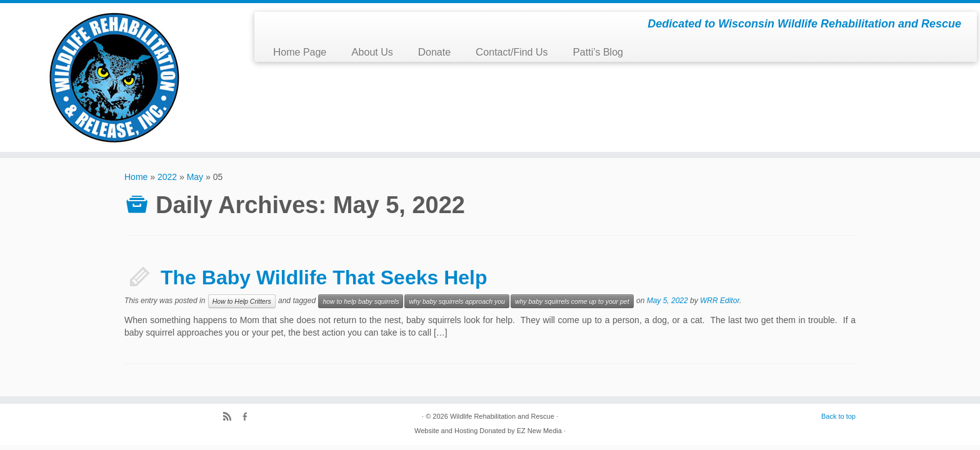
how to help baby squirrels (361, 301)
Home (136, 177)
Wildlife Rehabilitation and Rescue (502, 416)
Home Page (300, 52)
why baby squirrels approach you (457, 301)
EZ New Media (539, 431)
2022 (167, 177)
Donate (434, 52)
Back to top (838, 416)
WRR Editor (720, 301)
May (195, 177)
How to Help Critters (242, 301)
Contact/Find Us (512, 52)
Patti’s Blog (598, 52)
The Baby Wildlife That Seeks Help (324, 277)
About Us (372, 52)
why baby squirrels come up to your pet (572, 301)
